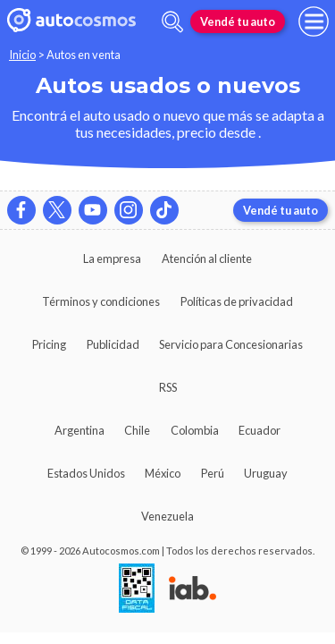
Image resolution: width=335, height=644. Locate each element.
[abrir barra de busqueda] (172, 22)
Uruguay (266, 473)
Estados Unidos (86, 473)
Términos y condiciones (101, 301)
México (163, 473)
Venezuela (167, 516)
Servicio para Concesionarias (231, 344)
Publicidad (113, 344)
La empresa (112, 258)
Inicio (22, 55)
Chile (137, 430)
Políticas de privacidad (237, 301)
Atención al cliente (207, 258)
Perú (213, 473)
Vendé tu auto (238, 21)
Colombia (195, 430)
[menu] (314, 21)
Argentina (80, 430)
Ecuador (260, 430)
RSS (168, 387)
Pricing (49, 344)
